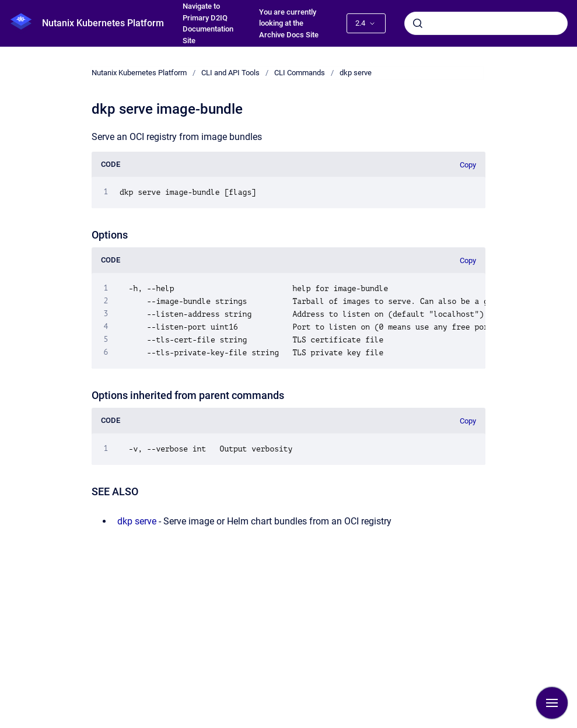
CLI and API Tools (230, 73)
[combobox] (486, 23)
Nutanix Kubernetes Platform (103, 23)
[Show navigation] (552, 703)
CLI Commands (300, 73)
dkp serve (356, 73)
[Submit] (418, 23)
